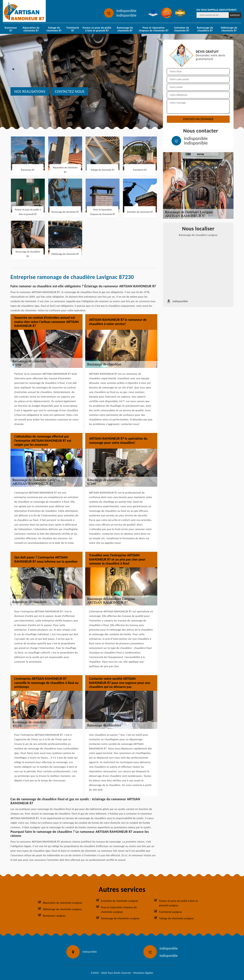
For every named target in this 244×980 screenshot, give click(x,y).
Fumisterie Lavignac (171, 912)
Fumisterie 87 (73, 29)
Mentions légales (143, 973)
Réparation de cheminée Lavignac (63, 903)
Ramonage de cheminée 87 (125, 29)
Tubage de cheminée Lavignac (176, 918)
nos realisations (30, 91)
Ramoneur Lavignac (54, 916)
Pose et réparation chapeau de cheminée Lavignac (119, 910)
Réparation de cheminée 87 (31, 29)
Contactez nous (70, 91)
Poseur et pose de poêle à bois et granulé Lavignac (178, 903)
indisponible (126, 11)
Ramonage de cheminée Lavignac (120, 918)
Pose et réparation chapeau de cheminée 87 (154, 29)
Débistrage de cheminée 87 (229, 29)
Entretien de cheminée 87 (182, 29)
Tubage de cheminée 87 (54, 29)
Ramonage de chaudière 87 (205, 29)
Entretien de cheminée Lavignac (120, 901)
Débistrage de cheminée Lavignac (62, 909)
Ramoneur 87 (11, 29)
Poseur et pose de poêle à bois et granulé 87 (97, 29)
